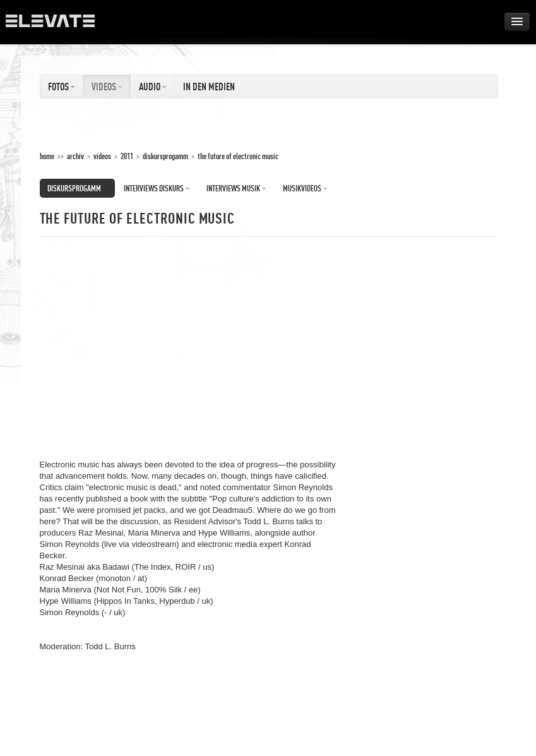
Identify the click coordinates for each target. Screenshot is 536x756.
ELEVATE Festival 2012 (57, 25)
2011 (127, 156)
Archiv (75, 156)
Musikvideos (305, 188)
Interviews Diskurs (157, 188)
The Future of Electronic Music (238, 156)
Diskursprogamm (165, 156)
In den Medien (209, 87)
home (47, 156)
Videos (107, 87)
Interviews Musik (236, 188)
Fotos (62, 87)
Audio (153, 87)
